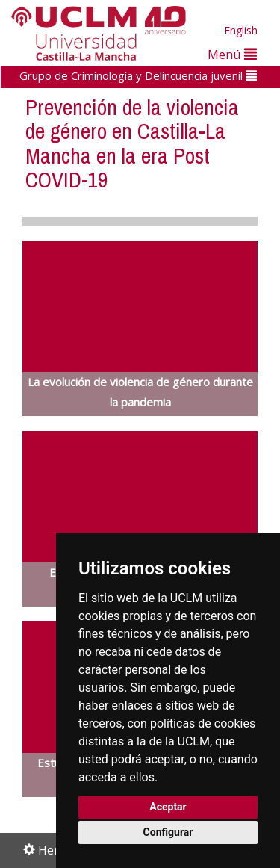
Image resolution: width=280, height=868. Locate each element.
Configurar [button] (168, 832)
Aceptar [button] (168, 807)
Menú (232, 54)
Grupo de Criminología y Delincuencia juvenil (138, 75)
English (241, 30)
